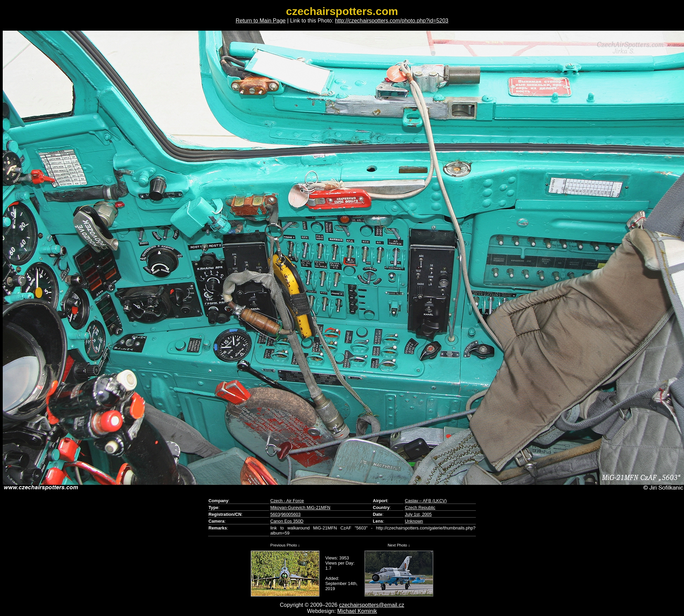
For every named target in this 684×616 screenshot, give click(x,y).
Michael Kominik (357, 611)
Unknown (414, 521)
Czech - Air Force (287, 501)
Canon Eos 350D (287, 521)
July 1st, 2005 (418, 514)
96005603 (291, 514)
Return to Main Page (261, 21)
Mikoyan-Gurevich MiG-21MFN (300, 507)
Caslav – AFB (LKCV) (426, 501)
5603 (275, 514)
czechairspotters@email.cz (371, 605)
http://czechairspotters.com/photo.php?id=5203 (392, 21)
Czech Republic (420, 507)
